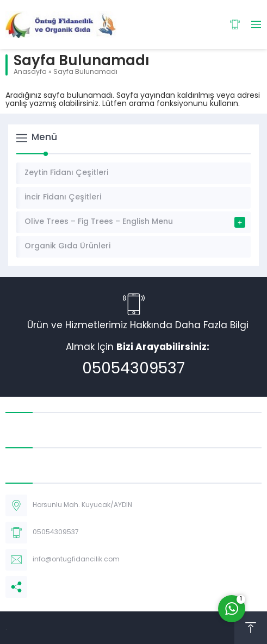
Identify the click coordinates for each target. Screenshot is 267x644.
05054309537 (133, 370)
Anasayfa (30, 72)
